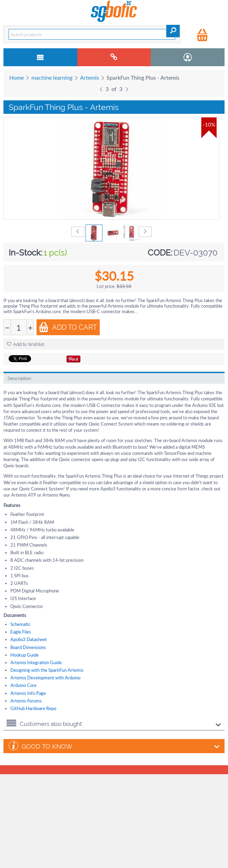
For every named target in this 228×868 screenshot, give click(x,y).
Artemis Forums (26, 701)
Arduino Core (23, 685)
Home (17, 77)
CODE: (160, 253)
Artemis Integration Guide (36, 662)
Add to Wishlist (26, 344)
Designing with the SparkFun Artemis (47, 670)
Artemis (90, 77)
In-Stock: (26, 253)
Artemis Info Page (28, 693)
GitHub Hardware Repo (33, 708)
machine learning (52, 77)
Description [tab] (19, 378)
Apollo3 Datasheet (29, 639)
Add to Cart (68, 327)
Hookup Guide (24, 655)
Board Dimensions (28, 647)
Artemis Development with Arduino (45, 678)
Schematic (20, 624)
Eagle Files (21, 632)
